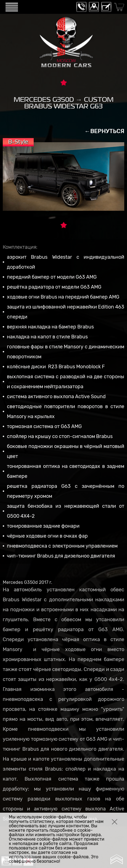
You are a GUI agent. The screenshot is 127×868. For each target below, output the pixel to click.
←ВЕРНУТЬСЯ (104, 131)
